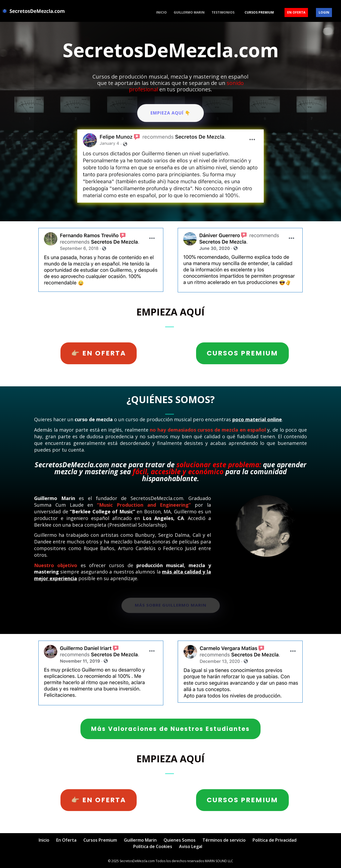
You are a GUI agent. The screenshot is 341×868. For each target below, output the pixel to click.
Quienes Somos (180, 840)
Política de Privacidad (275, 840)
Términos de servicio (224, 840)
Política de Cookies (153, 846)
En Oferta (296, 12)
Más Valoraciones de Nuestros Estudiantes (170, 729)
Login (324, 12)
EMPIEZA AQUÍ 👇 (170, 113)
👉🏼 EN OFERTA (99, 353)
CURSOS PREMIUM (242, 353)
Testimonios (223, 13)
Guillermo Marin (189, 13)
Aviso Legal (191, 846)
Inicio (161, 13)
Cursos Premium (259, 12)
